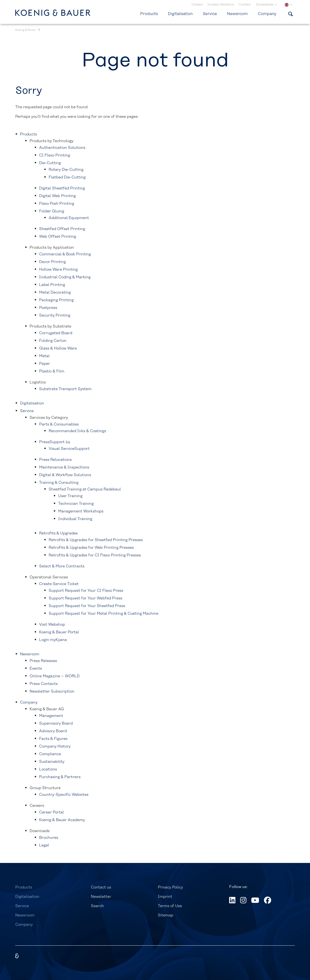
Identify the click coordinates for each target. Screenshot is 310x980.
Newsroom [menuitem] (237, 14)
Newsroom (25, 915)
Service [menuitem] (210, 14)
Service (22, 906)
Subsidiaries (265, 5)
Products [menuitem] (149, 14)
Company (24, 925)
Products (24, 887)
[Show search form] (290, 14)
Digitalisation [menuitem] (180, 14)
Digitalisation (27, 897)
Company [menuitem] (267, 14)
